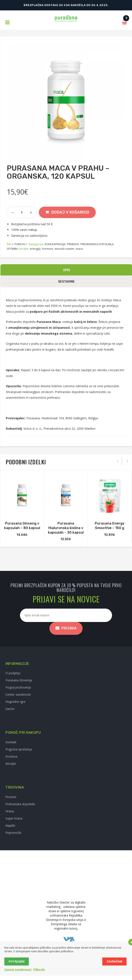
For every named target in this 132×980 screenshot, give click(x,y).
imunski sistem (64, 249)
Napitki (10, 825)
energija (35, 249)
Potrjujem (17, 961)
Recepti (11, 764)
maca (79, 249)
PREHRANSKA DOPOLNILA (97, 244)
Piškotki (39, 969)
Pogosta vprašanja (19, 749)
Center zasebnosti (18, 694)
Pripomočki (13, 833)
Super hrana (14, 818)
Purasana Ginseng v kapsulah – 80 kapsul (22, 526)
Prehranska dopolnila (20, 804)
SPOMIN (12, 249)
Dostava (11, 756)
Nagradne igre (15, 702)
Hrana (10, 811)
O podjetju (13, 673)
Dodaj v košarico (70, 212)
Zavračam (114, 961)
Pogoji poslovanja (18, 687)
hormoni (48, 249)
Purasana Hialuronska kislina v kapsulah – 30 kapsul (66, 528)
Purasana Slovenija (19, 680)
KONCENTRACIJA (55, 244)
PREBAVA (73, 244)
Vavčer (10, 709)
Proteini (11, 797)
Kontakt (11, 742)
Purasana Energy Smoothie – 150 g (110, 526)
